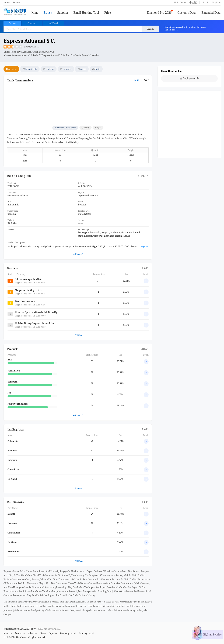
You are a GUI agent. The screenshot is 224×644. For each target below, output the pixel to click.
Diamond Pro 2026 (159, 13)
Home (6, 3)
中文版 (193, 3)
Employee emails (189, 78)
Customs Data (187, 13)
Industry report (86, 633)
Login (206, 3)
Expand (144, 247)
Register (216, 3)
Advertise (33, 633)
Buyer (48, 13)
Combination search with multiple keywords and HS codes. (185, 28)
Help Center (180, 3)
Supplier (63, 13)
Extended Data (211, 13)
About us (8, 633)
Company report (68, 633)
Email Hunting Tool (86, 13)
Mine (35, 13)
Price (108, 13)
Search (150, 29)
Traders (16, 3)
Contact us (20, 633)
